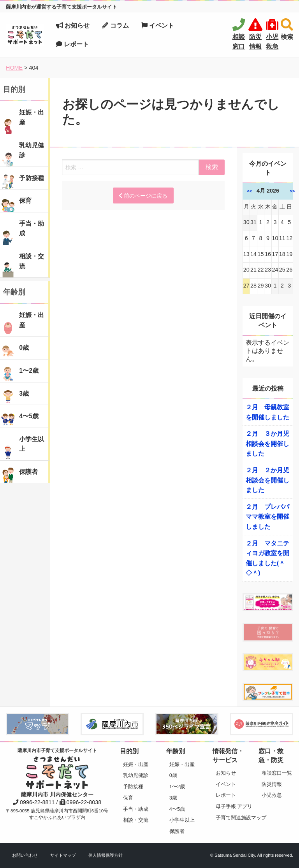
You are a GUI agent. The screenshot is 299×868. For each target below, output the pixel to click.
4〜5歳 (177, 809)
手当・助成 (136, 809)
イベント (158, 25)
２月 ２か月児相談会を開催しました (267, 480)
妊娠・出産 (136, 764)
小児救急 (272, 795)
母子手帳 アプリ (231, 806)
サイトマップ (63, 855)
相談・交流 (136, 820)
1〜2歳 (177, 786)
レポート (72, 44)
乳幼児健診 (136, 775)
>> (293, 191)
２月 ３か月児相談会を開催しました (267, 444)
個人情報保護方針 (106, 855)
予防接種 (133, 786)
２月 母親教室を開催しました (267, 412)
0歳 (173, 775)
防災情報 (272, 784)
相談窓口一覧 (277, 773)
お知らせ (73, 25)
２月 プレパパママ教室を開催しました (267, 517)
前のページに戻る (143, 196)
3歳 (173, 798)
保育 (128, 798)
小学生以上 (182, 820)
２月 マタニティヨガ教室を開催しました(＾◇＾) (267, 558)
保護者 (177, 831)
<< (249, 191)
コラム (115, 25)
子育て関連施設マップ (231, 818)
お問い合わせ (25, 855)
